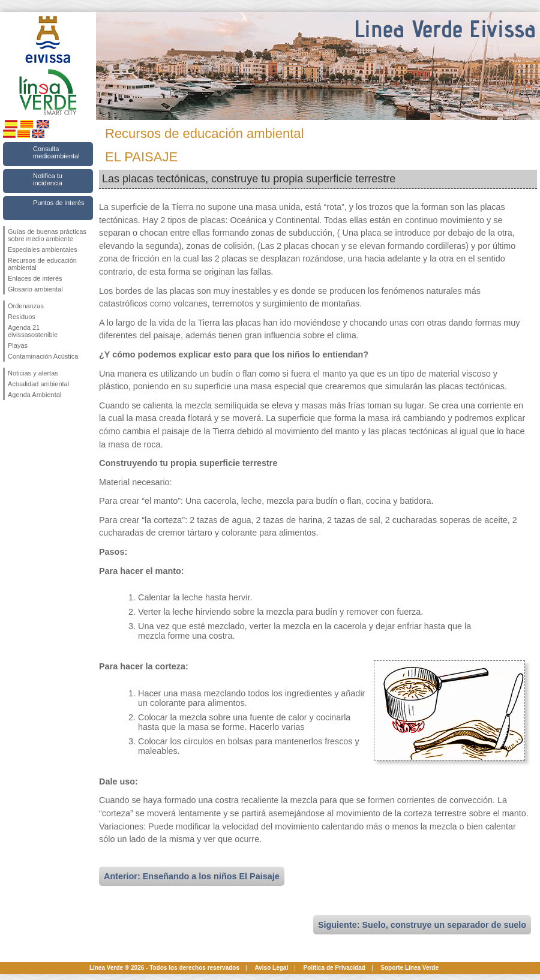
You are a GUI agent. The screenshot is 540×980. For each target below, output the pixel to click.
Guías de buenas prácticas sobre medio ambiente (47, 235)
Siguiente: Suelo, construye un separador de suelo (422, 925)
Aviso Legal (271, 968)
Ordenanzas (26, 306)
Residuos (22, 317)
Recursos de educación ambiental (42, 264)
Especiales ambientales (43, 249)
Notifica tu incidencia (48, 179)
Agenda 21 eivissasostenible (33, 331)
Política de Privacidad (334, 968)
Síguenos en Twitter (30, 419)
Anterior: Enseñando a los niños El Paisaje (192, 876)
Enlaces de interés (35, 278)
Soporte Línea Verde (409, 968)
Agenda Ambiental (34, 395)
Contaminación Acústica (43, 356)
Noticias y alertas (33, 373)
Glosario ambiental (35, 289)
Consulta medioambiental (56, 152)
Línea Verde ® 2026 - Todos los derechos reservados (164, 968)
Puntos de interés (59, 203)
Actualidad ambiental (38, 384)
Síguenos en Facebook (10, 419)
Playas (18, 345)
